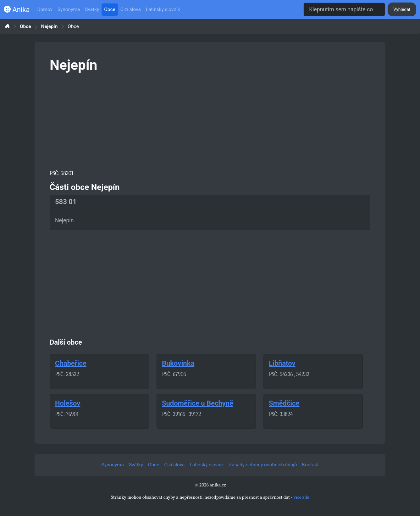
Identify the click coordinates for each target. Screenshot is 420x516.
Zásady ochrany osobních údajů (263, 465)
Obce (110, 9)
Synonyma (69, 9)
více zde (301, 497)
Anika (17, 10)
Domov (45, 9)
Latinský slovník (163, 9)
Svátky (92, 9)
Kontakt (310, 465)
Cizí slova (131, 9)
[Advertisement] (210, 120)
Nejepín (50, 27)
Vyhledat (402, 9)
